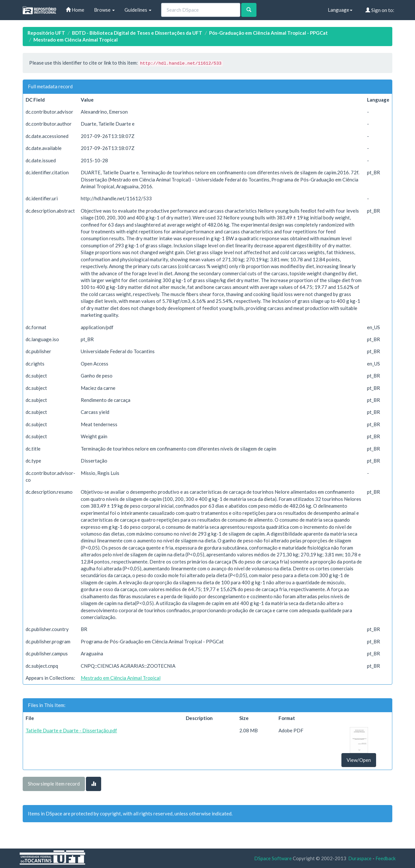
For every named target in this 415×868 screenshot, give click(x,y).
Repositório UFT (46, 33)
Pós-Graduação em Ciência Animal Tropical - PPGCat (268, 33)
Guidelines (138, 10)
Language (340, 10)
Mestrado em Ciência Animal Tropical (76, 40)
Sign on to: (380, 10)
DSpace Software (273, 858)
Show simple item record (54, 784)
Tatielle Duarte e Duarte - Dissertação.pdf (71, 730)
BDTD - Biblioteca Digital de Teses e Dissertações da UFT (137, 33)
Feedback (385, 858)
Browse (104, 10)
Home (75, 10)
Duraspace (360, 858)
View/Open (359, 760)
